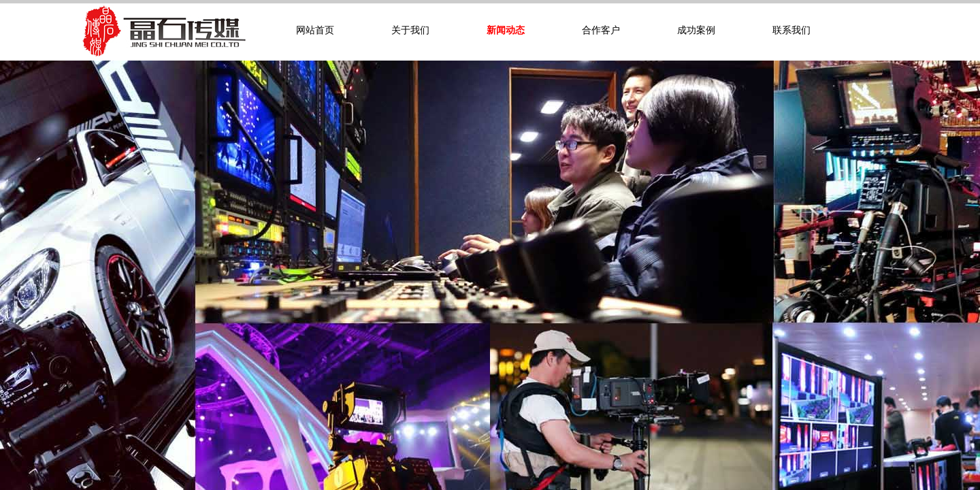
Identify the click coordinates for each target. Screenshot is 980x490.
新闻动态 (506, 30)
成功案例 (696, 30)
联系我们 (791, 30)
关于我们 (410, 30)
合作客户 (601, 30)
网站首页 (315, 30)
